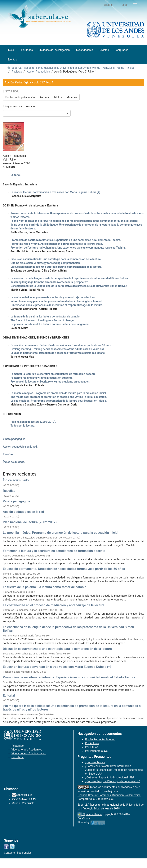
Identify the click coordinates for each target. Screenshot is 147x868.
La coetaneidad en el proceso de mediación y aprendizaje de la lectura (54, 605)
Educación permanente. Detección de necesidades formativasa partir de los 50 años (64, 569)
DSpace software (92, 814)
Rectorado (18, 746)
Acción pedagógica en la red (23, 512)
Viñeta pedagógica (16, 501)
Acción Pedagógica (38, 72)
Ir (67, 113)
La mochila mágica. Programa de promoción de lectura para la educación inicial (61, 533)
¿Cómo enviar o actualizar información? (109, 766)
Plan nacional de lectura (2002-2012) (30, 522)
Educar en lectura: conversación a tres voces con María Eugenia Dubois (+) (57, 667)
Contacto (9, 853)
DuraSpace (84, 818)
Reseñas (9, 491)
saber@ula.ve (24, 795)
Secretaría (18, 757)
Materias (72, 97)
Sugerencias (24, 853)
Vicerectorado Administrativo (29, 753)
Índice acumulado (16, 480)
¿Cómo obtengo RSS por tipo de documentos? (113, 781)
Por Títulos (92, 747)
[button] (110, 5)
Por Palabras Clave (96, 751)
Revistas (17, 72)
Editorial (9, 695)
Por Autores (92, 743)
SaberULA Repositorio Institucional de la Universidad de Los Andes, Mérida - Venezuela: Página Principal (73, 68)
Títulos (58, 97)
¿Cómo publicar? (95, 762)
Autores (44, 97)
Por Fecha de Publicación (100, 739)
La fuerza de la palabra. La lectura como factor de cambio (45, 587)
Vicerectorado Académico (27, 750)
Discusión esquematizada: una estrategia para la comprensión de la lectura (57, 649)
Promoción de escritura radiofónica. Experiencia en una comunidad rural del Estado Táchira (69, 677)
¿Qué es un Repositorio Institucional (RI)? (110, 777)
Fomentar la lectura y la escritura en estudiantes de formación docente (54, 551)
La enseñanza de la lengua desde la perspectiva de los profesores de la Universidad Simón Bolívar (68, 629)
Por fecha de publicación (20, 97)
